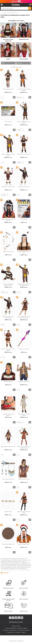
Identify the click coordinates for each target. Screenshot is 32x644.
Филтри (3, 63)
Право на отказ (11, 632)
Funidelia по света (16, 626)
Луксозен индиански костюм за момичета (24, 122)
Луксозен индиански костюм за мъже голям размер (24, 285)
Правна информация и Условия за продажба (17, 628)
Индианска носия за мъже (24, 187)
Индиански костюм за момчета (8, 187)
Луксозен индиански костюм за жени (24, 512)
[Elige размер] (2, 97)
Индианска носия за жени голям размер (8, 350)
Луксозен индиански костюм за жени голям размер (24, 317)
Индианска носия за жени (8, 89)
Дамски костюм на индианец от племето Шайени (24, 447)
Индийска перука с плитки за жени (24, 252)
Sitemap (18, 632)
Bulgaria (24, 632)
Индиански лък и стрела (8, 252)
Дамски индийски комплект (8, 479)
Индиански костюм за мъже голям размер (8, 317)
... (1, 13)
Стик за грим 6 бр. (24, 219)
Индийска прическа (8, 381)
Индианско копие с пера (24, 349)
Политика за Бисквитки (24, 630)
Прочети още (5, 573)
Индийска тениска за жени (24, 479)
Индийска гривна (8, 512)
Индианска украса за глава (24, 544)
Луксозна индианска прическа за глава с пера (8, 220)
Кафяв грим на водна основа (8, 544)
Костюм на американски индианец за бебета (8, 285)
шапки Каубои (24, 59)
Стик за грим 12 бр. (8, 122)
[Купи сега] (14, 97)
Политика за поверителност (10, 630)
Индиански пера (24, 39)
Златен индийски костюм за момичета (24, 415)
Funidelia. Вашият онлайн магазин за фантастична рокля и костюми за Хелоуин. (16, 5)
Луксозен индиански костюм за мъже (8, 155)
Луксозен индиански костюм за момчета (24, 90)
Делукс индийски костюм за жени (8, 447)
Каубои (8, 59)
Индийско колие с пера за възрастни (8, 415)
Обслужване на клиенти (16, 622)
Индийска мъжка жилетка (24, 381)
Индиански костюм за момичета (24, 154)
